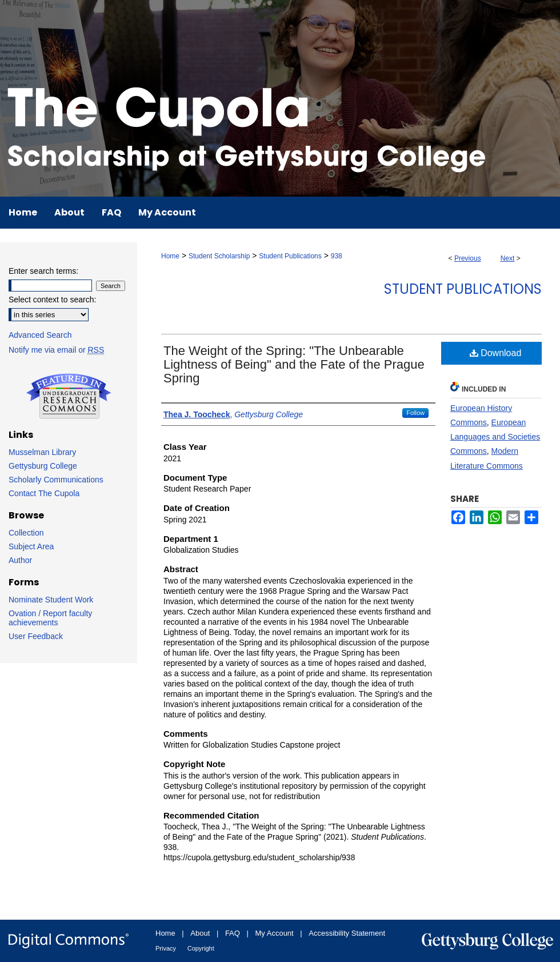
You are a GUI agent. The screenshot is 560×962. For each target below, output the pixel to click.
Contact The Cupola (44, 493)
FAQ (233, 933)
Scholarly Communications (56, 480)
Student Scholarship (219, 256)
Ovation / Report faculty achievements (50, 618)
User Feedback (36, 636)
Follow (415, 413)
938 (337, 256)
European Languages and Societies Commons (495, 437)
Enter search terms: (43, 271)
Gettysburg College (43, 466)
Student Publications (290, 256)
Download (496, 353)
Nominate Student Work (51, 600)
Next (508, 258)
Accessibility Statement (347, 933)
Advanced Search (40, 335)
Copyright (201, 948)
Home (170, 256)
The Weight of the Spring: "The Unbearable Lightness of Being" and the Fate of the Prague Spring (294, 364)
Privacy (166, 948)
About (200, 933)
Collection (26, 533)
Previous (468, 258)
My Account (275, 933)
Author (20, 560)
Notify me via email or (56, 350)
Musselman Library (42, 452)
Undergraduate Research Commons (69, 396)
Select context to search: (52, 300)
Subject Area (31, 546)
